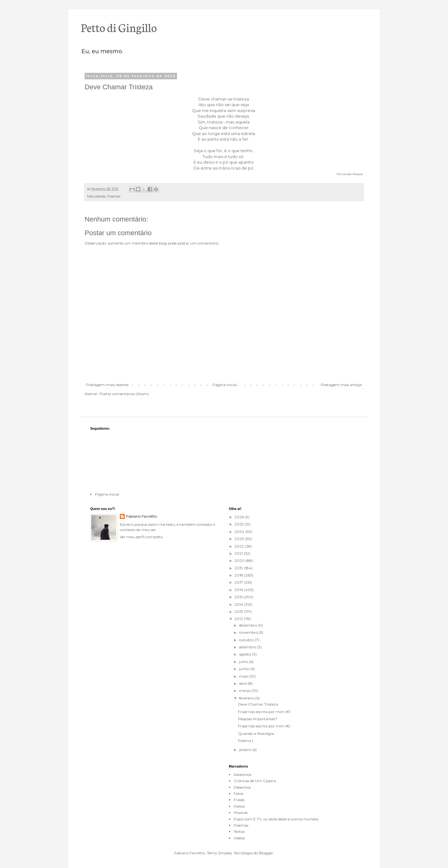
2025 (240, 524)
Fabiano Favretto (141, 516)
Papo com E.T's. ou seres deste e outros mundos (276, 819)
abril (243, 683)
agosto (245, 654)
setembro (248, 647)
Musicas (241, 812)
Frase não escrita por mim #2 (264, 726)
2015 (239, 597)
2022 (240, 546)
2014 (239, 604)
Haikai (239, 806)
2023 (240, 539)
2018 (239, 575)
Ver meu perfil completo (141, 537)
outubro (247, 640)
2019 (239, 568)
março (245, 691)
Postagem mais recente (107, 385)
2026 (240, 517)
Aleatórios (243, 775)
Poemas (114, 196)
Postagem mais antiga (341, 385)
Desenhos (242, 787)
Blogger (266, 853)
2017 (239, 582)
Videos (239, 838)
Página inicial (225, 385)
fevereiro (247, 698)
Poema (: (246, 741)
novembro (249, 632)
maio (244, 676)
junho (245, 669)
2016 (239, 590)
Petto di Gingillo (119, 27)
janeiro (245, 750)
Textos (239, 831)
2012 (239, 619)
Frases (239, 800)
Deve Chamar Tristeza (258, 704)
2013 (239, 611)
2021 (239, 553)
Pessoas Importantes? (258, 719)
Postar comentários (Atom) (124, 394)
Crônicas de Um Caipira (255, 781)
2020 (240, 560)
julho (244, 662)
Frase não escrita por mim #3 (264, 712)
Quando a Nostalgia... (257, 733)
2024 (240, 532)
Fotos (238, 793)
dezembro (249, 625)
